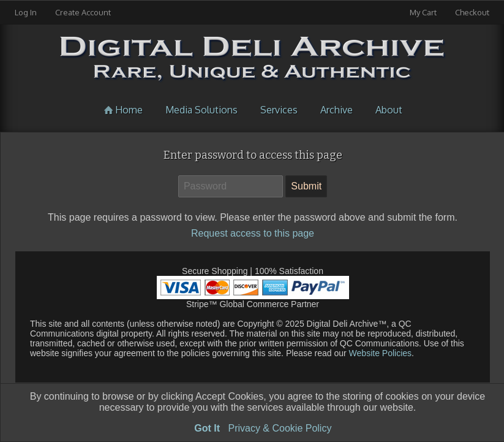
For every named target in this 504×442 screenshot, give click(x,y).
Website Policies (379, 353)
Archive (337, 110)
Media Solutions (201, 110)
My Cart (424, 12)
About (389, 110)
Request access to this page (253, 233)
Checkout (472, 12)
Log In (26, 12)
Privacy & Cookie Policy (280, 428)
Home (122, 110)
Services (279, 110)
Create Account (83, 12)
